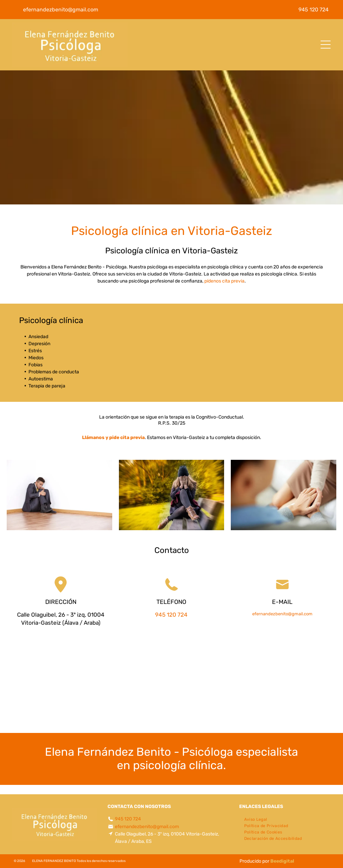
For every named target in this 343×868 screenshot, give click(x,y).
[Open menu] (326, 45)
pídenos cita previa (224, 281)
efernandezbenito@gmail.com (282, 614)
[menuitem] (256, 819)
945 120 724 (171, 615)
